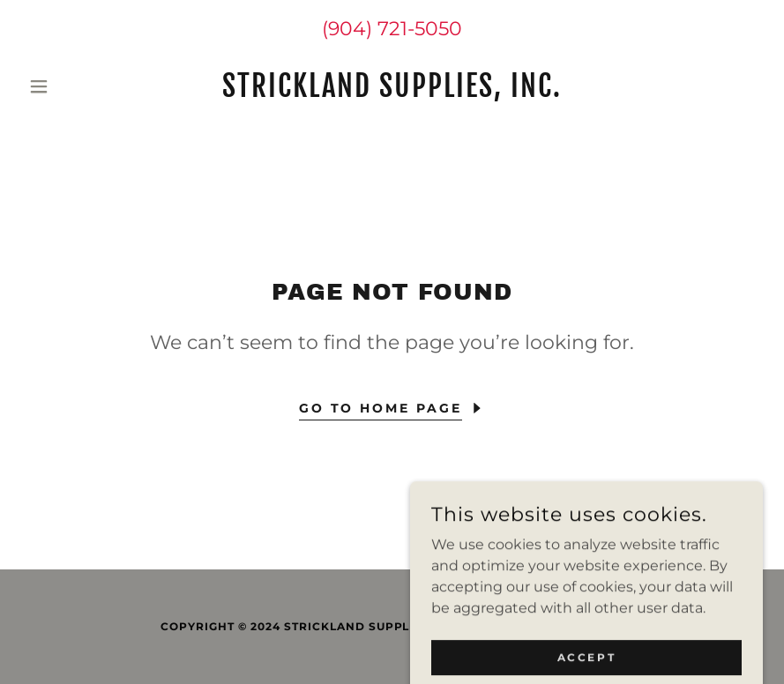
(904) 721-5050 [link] (392, 29)
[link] (392, 92)
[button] (77, 86)
